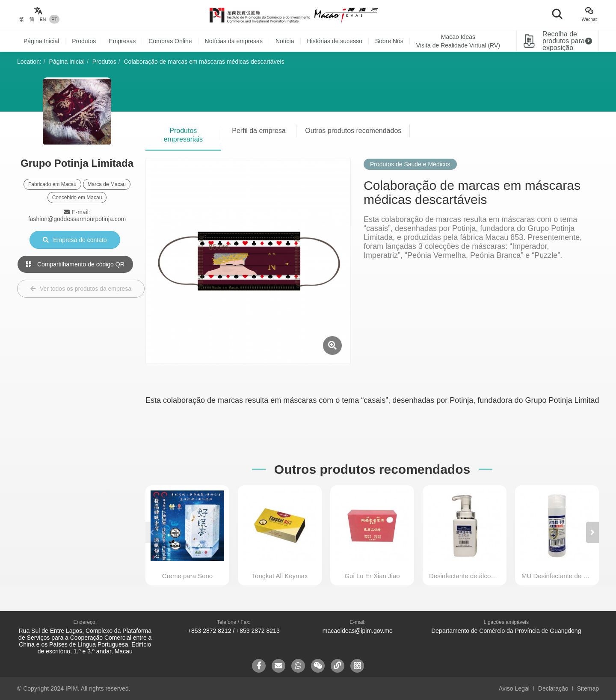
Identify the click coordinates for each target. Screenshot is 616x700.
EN (43, 19)
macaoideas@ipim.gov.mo (358, 631)
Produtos (84, 41)
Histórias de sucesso (335, 41)
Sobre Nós (389, 41)
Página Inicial (41, 41)
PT (54, 19)
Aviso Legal (514, 688)
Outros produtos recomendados (353, 131)
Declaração (553, 688)
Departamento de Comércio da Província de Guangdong (506, 631)
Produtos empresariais (184, 135)
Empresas (122, 41)
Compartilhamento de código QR (75, 264)
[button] (592, 532)
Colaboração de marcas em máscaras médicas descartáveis (204, 62)
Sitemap (588, 688)
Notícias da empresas (234, 41)
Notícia (285, 41)
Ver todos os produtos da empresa (81, 289)
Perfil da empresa (259, 131)
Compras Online (170, 41)
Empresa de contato (75, 240)
